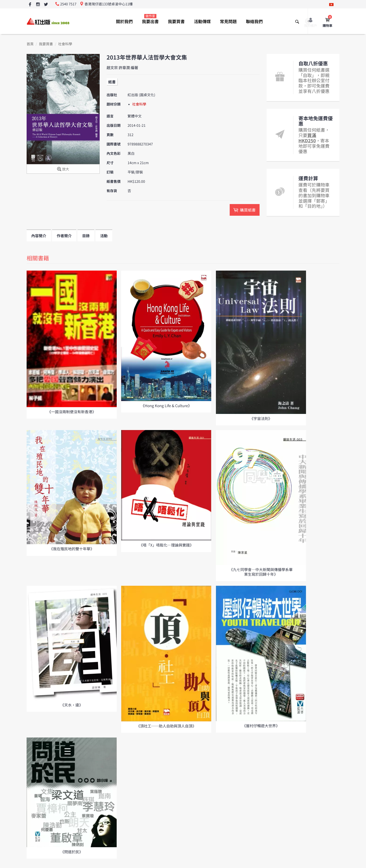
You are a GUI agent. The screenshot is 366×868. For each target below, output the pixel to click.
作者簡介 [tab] (64, 236)
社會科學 (65, 44)
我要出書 (150, 19)
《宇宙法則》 (261, 418)
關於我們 (124, 21)
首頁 (30, 44)
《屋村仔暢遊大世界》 (261, 726)
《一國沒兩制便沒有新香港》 (72, 412)
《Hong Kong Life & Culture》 (166, 406)
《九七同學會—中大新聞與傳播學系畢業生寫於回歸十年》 (261, 572)
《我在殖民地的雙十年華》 (72, 549)
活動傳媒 (202, 21)
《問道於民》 (72, 852)
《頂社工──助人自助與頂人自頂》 (166, 726)
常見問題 (228, 21)
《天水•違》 (72, 705)
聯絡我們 (254, 21)
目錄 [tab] (86, 236)
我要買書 (176, 21)
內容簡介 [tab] (39, 236)
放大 (63, 169)
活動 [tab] (104, 236)
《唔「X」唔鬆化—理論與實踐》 (166, 545)
